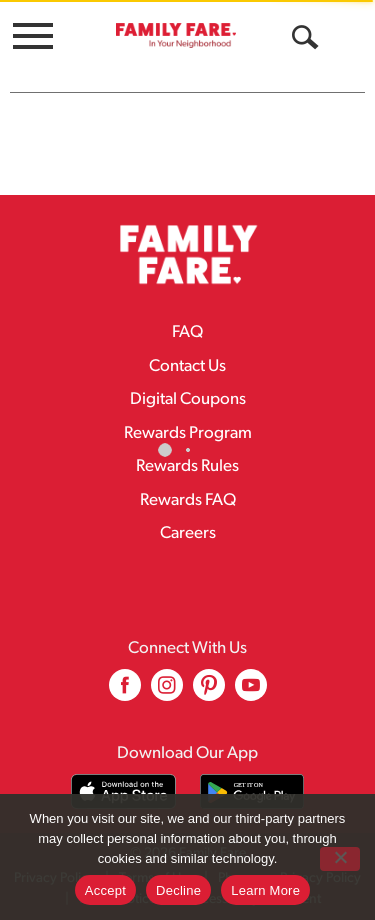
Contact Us (187, 366)
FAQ (187, 332)
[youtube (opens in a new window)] (251, 692)
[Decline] (340, 859)
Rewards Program (188, 433)
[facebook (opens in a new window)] (125, 692)
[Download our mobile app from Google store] (252, 791)
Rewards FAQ (188, 500)
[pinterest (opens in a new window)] (209, 692)
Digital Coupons (188, 399)
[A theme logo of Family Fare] (176, 35)
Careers (188, 533)
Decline (178, 890)
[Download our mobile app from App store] (123, 791)
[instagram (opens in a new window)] (167, 692)
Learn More (265, 890)
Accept (105, 890)
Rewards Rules (187, 466)
